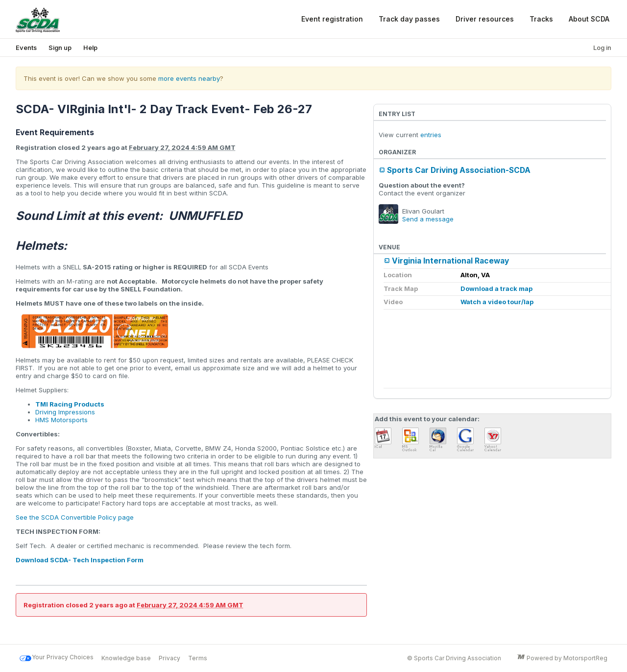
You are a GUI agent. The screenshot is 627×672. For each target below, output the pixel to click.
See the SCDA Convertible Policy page (75, 517)
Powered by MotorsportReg (562, 658)
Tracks (541, 19)
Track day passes (409, 19)
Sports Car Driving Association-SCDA (459, 170)
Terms (198, 658)
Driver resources (485, 19)
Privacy (169, 658)
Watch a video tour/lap (497, 302)
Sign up (60, 48)
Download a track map (496, 288)
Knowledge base (126, 658)
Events (26, 48)
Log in (602, 48)
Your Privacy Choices (57, 658)
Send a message (428, 219)
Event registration (332, 19)
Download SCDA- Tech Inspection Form (80, 560)
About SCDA (589, 19)
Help (90, 48)
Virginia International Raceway (450, 261)
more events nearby (189, 78)
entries (431, 135)
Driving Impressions (65, 412)
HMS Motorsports (61, 420)
